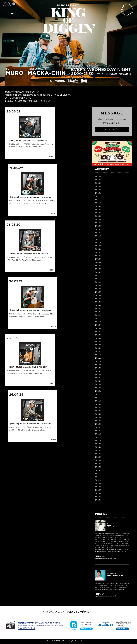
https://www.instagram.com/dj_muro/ (106, 558)
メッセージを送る (112, 129)
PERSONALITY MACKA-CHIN (47, 71)
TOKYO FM (73, 81)
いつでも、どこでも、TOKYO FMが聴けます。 (68, 612)
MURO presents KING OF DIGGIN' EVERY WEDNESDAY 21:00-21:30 (69, 19)
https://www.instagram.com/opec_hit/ (106, 596)
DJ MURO (15, 71)
